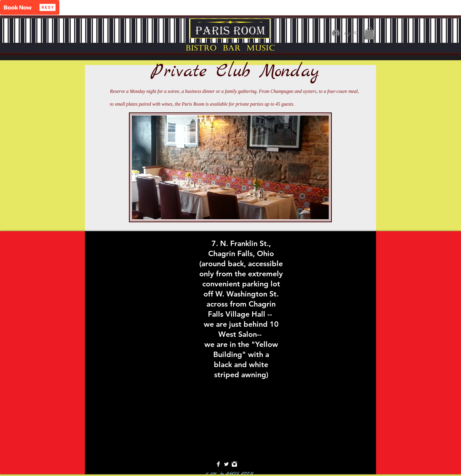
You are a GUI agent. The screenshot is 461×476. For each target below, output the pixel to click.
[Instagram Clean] (234, 464)
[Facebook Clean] (218, 464)
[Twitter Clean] (226, 464)
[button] (30, 7)
